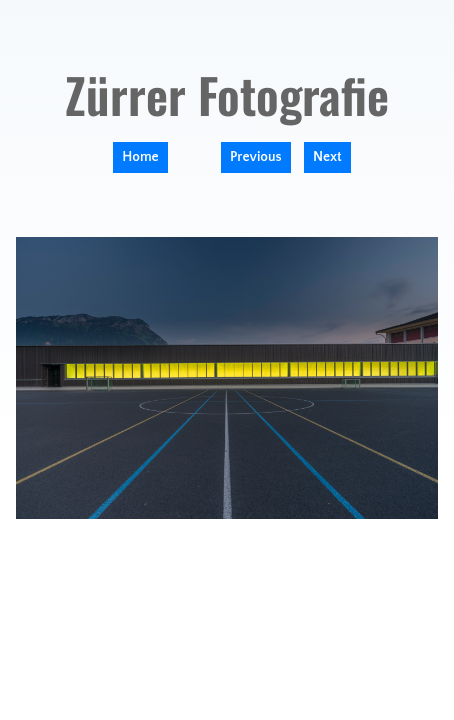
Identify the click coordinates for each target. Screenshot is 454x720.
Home (140, 157)
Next (327, 157)
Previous (256, 157)
